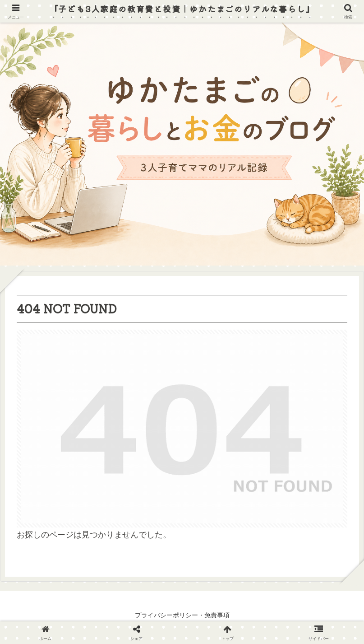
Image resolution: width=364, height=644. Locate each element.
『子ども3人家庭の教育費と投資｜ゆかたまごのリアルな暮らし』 (182, 9)
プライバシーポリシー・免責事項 (182, 615)
